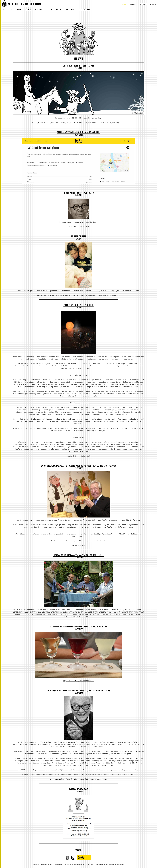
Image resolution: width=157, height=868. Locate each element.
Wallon (133, 4)
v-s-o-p (49, 10)
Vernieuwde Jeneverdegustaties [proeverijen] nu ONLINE (78, 627)
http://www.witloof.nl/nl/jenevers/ (78, 681)
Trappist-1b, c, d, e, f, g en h (78, 306)
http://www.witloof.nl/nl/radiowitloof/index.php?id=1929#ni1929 (78, 779)
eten (19, 10)
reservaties (8, 10)
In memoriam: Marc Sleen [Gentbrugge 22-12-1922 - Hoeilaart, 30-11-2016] (78, 466)
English (153, 4)
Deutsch (143, 4)
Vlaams (123, 4)
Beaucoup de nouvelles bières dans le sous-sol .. (79, 556)
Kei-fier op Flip (79, 237)
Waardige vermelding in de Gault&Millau (78, 133)
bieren (28, 10)
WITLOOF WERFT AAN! (79, 789)
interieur (70, 10)
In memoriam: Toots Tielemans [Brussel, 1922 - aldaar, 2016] (79, 691)
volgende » (78, 850)
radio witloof (84, 10)
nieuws (59, 10)
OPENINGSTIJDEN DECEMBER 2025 (78, 66)
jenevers (39, 10)
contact (98, 10)
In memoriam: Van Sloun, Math (79, 193)
